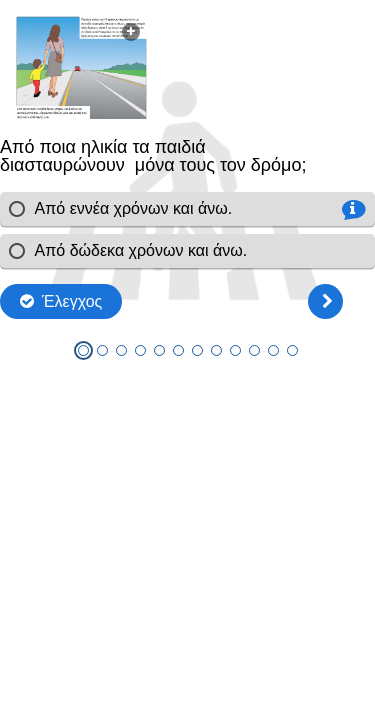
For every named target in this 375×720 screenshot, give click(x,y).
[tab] (83, 350)
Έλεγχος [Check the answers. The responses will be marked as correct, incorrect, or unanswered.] (72, 301)
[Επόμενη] (325, 301)
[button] (81, 67)
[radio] (187, 209)
